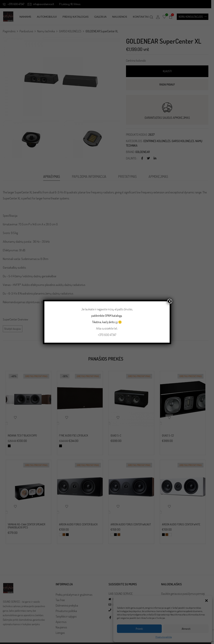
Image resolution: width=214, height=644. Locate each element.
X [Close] (170, 301)
